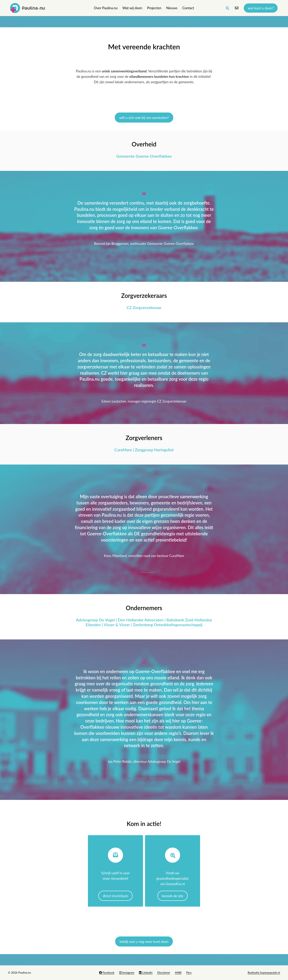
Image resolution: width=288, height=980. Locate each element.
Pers (189, 972)
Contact (188, 8)
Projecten (154, 8)
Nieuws (172, 8)
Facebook (107, 972)
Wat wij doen (132, 8)
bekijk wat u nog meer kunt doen (144, 941)
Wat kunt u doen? (261, 8)
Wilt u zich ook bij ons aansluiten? (144, 118)
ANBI (178, 972)
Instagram (127, 972)
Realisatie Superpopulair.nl (264, 972)
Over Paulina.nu (106, 8)
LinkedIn (146, 972)
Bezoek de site (173, 896)
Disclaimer (164, 972)
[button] (140, 259)
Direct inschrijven (115, 896)
